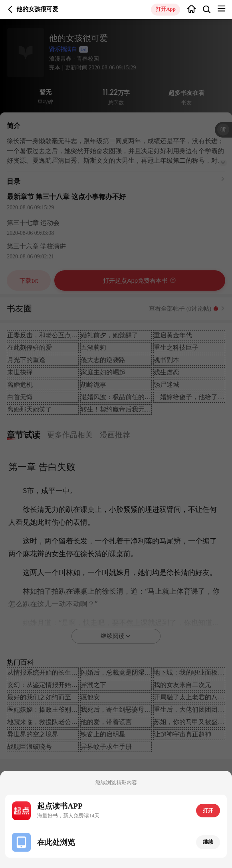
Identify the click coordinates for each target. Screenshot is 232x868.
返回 (10, 10)
